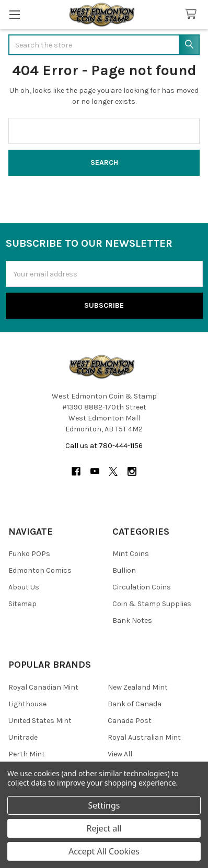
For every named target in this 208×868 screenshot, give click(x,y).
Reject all (104, 828)
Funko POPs (29, 554)
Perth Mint (27, 754)
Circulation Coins (142, 587)
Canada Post (130, 721)
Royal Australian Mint (144, 737)
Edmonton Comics (40, 570)
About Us (24, 587)
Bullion (124, 570)
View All (120, 754)
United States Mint (40, 721)
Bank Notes (132, 620)
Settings (104, 805)
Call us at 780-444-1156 (104, 446)
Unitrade (23, 737)
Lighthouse (27, 704)
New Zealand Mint (138, 687)
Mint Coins (131, 554)
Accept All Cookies (104, 851)
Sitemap (22, 604)
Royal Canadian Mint (43, 687)
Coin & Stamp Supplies (152, 604)
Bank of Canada (135, 704)
